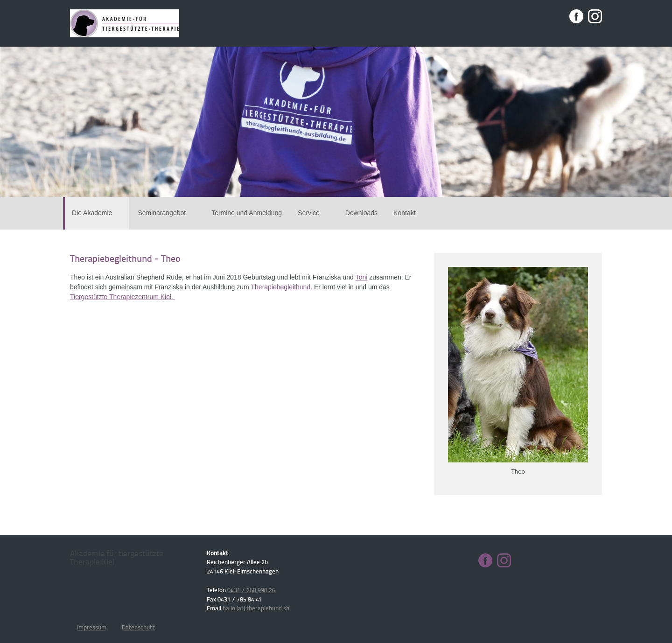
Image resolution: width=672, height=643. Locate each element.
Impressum (92, 627)
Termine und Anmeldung (247, 213)
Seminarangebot (167, 213)
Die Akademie (97, 213)
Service (314, 213)
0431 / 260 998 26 (251, 590)
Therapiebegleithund (281, 287)
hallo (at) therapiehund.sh (256, 608)
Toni (362, 277)
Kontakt (404, 213)
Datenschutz (138, 627)
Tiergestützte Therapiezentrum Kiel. (122, 297)
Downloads (361, 213)
